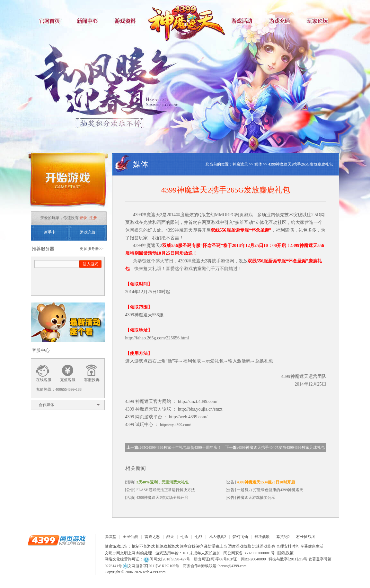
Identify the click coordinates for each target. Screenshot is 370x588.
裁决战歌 (262, 537)
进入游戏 (91, 264)
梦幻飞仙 (240, 537)
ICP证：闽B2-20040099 (247, 559)
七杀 (184, 537)
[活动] (157, 482)
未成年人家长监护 (205, 553)
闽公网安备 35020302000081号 (249, 553)
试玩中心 (144, 425)
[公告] (260, 482)
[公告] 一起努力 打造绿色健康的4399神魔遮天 (265, 490)
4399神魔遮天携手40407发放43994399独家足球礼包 (281, 447)
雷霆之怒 (152, 537)
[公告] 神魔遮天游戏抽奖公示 (251, 498)
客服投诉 (92, 380)
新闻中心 (89, 21)
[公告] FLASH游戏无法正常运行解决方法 (160, 490)
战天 (170, 537)
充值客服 (68, 380)
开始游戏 (68, 182)
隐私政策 (286, 553)
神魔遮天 (185, 21)
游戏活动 (243, 21)
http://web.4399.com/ (188, 417)
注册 (93, 218)
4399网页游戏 (57, 540)
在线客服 (44, 380)
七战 (198, 537)
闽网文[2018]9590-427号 (167, 559)
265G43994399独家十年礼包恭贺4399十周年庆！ (180, 447)
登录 (83, 218)
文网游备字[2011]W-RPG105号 (151, 566)
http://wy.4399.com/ (176, 425)
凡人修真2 (217, 537)
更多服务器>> (92, 249)
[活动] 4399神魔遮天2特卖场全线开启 (157, 498)
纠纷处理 (144, 553)
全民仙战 (130, 537)
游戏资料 (127, 21)
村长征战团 (306, 537)
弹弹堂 (110, 537)
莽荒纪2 (283, 537)
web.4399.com (154, 572)
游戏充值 (281, 21)
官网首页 (50, 21)
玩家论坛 (320, 21)
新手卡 (50, 232)
